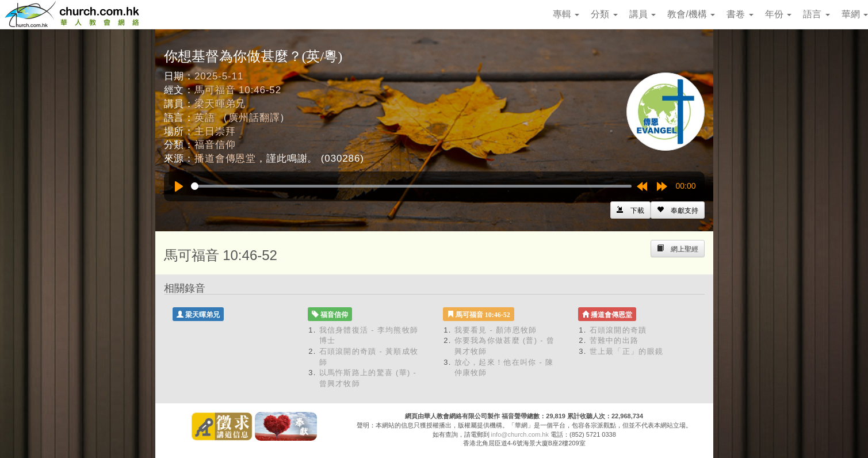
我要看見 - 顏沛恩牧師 (496, 330)
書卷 (740, 14)
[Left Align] (678, 210)
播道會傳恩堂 (225, 159)
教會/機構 (691, 14)
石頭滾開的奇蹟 (618, 330)
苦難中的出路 (614, 340)
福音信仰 (215, 145)
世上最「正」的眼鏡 (627, 351)
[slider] (411, 186)
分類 (604, 14)
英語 (205, 118)
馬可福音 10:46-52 (238, 90)
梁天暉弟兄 (220, 104)
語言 (816, 14)
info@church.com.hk (520, 434)
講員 (643, 14)
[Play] (179, 186)
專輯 (566, 14)
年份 (778, 14)
